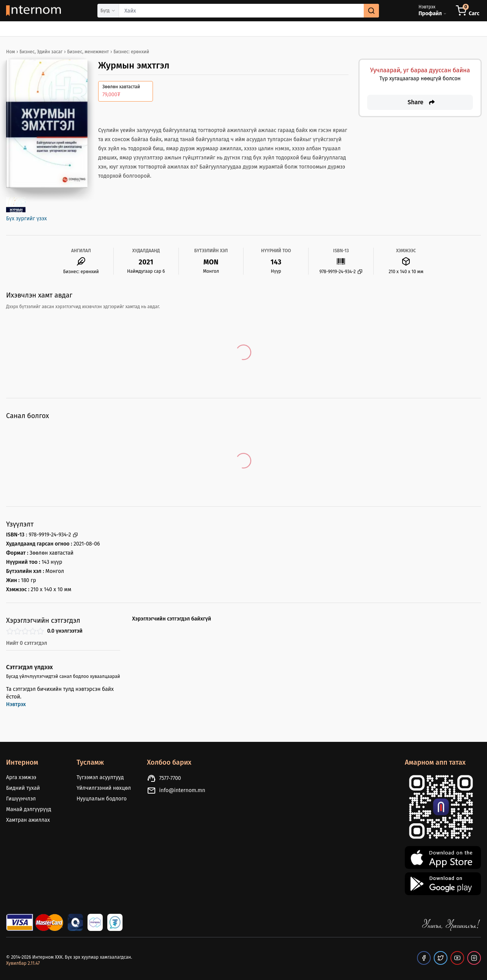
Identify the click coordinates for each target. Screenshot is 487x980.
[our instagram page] (474, 958)
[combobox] (249, 11)
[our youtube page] (457, 958)
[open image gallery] (16, 205)
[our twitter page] (441, 958)
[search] (371, 11)
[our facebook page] (424, 958)
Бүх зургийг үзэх (26, 219)
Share (422, 102)
